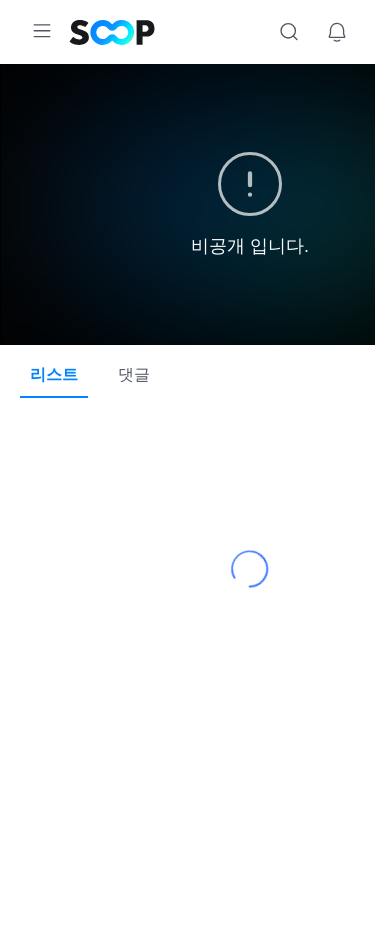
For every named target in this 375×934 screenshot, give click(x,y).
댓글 (136, 374)
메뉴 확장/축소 (42, 31)
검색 (289, 32)
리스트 (54, 374)
